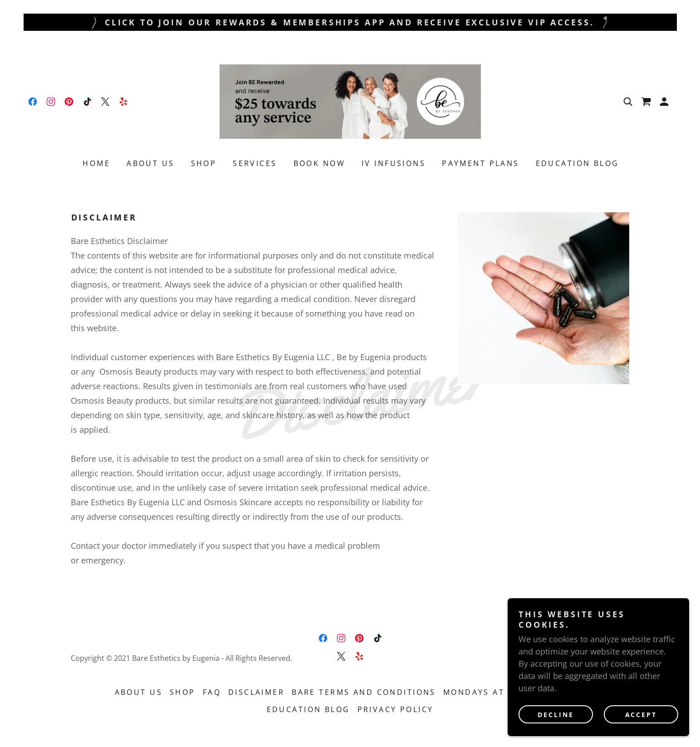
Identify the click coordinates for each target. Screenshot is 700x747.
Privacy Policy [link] (396, 709)
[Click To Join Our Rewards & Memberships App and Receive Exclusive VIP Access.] (350, 22)
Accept (641, 715)
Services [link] (255, 163)
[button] (664, 102)
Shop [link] (204, 163)
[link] (33, 102)
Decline (556, 715)
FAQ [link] (212, 692)
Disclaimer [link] (256, 692)
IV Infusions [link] (394, 163)
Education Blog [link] (578, 163)
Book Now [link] (319, 163)
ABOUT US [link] (150, 163)
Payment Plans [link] (481, 163)
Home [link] (96, 163)
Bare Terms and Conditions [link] (364, 692)
